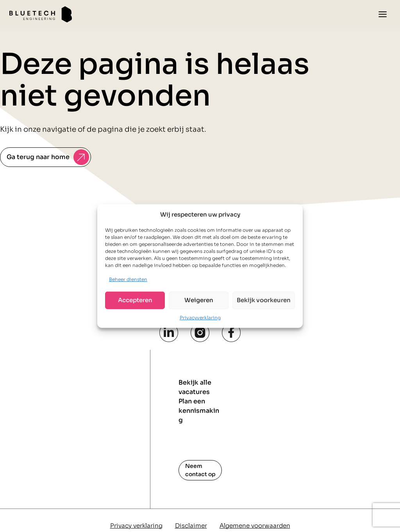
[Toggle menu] (383, 14)
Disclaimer (191, 526)
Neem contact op (200, 470)
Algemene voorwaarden (255, 526)
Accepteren (135, 300)
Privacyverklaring (200, 318)
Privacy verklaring (136, 526)
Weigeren (199, 300)
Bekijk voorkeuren (264, 300)
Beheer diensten (128, 279)
